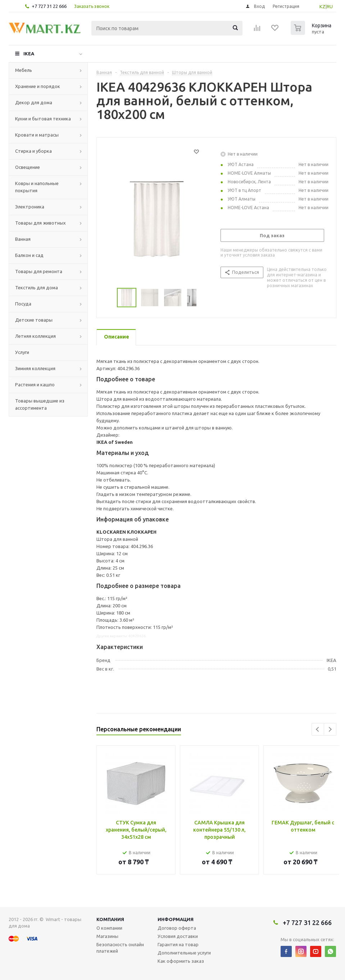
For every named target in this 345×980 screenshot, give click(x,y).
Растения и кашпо (35, 385)
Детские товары (34, 320)
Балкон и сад (29, 255)
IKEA (29, 54)
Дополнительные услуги (184, 953)
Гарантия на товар (178, 944)
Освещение (28, 167)
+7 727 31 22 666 (49, 6)
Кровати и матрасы (37, 135)
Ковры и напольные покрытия (37, 187)
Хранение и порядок (38, 86)
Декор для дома (34, 102)
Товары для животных (40, 223)
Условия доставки (178, 936)
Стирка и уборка (33, 151)
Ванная (23, 239)
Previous (318, 729)
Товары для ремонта (39, 271)
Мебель (24, 70)
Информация (176, 919)
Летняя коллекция (35, 336)
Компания (110, 919)
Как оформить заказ (181, 961)
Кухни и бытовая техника (43, 119)
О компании (109, 928)
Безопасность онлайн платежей (120, 948)
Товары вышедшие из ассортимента (40, 404)
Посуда (23, 304)
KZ (323, 6)
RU (330, 6)
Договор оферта (177, 928)
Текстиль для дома (37, 287)
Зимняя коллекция (35, 368)
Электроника (30, 207)
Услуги (22, 352)
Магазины (107, 936)
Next (330, 729)
